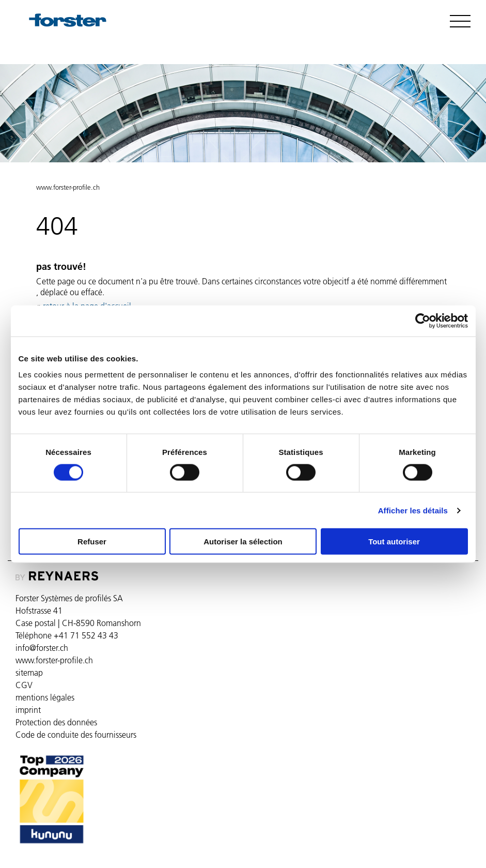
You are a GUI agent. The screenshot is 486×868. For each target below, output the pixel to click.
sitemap (29, 673)
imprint (28, 710)
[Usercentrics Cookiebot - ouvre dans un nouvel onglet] (423, 321)
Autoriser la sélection (243, 542)
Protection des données (56, 722)
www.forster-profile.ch (68, 187)
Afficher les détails (413, 510)
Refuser (92, 542)
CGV (24, 685)
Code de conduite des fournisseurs (76, 735)
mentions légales (45, 697)
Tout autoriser (394, 542)
